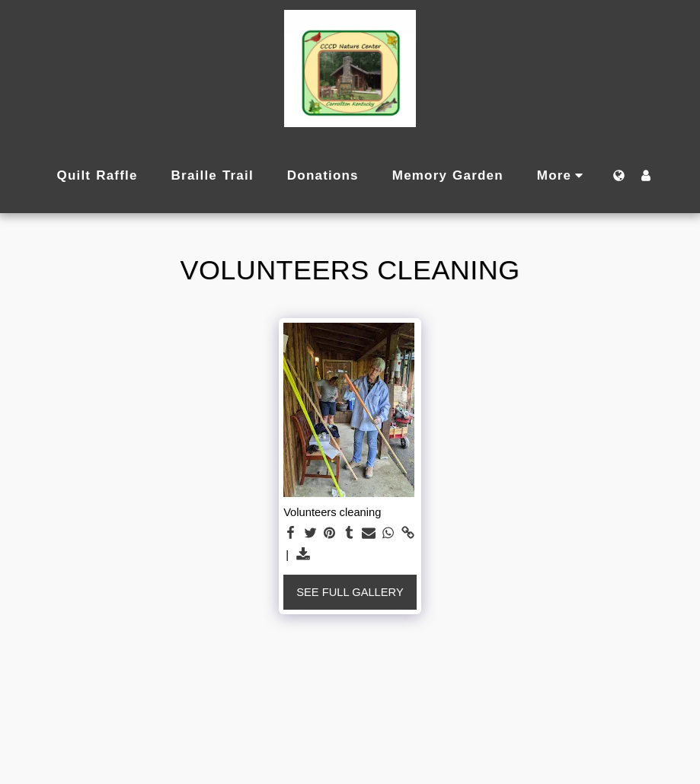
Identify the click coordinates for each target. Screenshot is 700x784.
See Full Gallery (350, 592)
